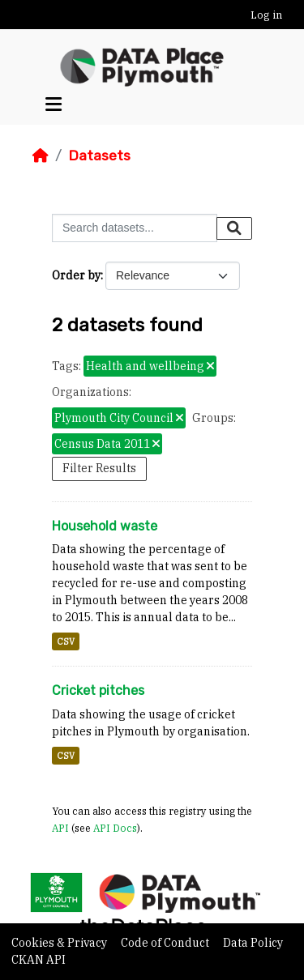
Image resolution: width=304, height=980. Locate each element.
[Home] (41, 156)
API (60, 828)
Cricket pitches (98, 690)
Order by (76, 275)
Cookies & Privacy (60, 943)
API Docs (115, 828)
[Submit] (234, 228)
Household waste (105, 526)
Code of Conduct (166, 943)
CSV (66, 641)
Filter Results (99, 468)
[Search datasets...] (135, 228)
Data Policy (253, 943)
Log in (266, 15)
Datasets (99, 156)
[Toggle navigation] (54, 104)
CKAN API (39, 960)
